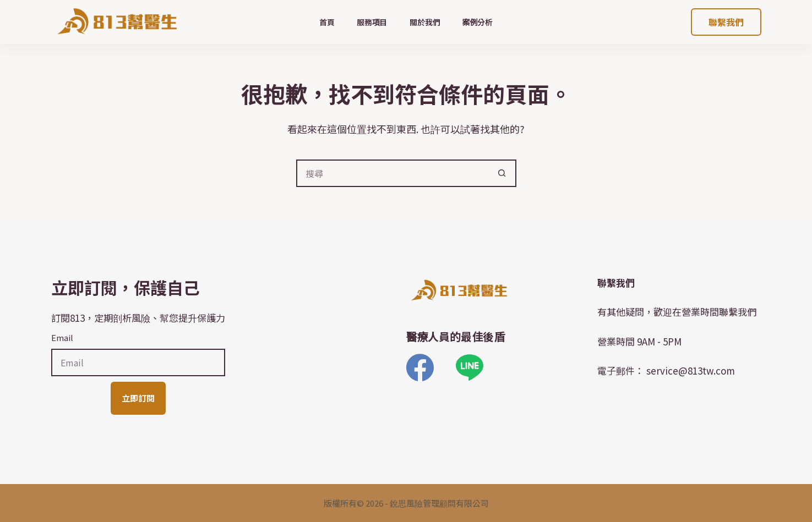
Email (62, 337)
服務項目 (372, 22)
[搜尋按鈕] (503, 173)
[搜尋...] (393, 173)
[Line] (470, 367)
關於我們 (425, 22)
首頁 (327, 22)
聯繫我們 (726, 22)
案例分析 (478, 22)
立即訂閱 (138, 398)
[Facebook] (420, 367)
